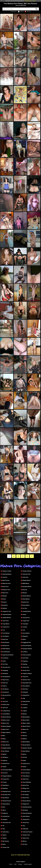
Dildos (24, 639)
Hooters (4, 686)
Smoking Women (27, 807)
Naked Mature (26, 742)
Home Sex (5, 683)
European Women (27, 649)
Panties (4, 767)
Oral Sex (25, 757)
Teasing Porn (26, 819)
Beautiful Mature (27, 587)
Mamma (25, 714)
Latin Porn (5, 708)
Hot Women (5, 689)
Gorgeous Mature (27, 673)
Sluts (4, 807)
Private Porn (6, 779)
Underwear (25, 829)
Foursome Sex (6, 667)
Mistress (25, 736)
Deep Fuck (5, 639)
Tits (3, 826)
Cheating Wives (27, 611)
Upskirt (4, 835)
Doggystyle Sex (27, 642)
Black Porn (5, 593)
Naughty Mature (7, 748)
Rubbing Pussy (6, 791)
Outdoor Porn (26, 764)
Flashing (25, 664)
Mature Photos (26, 726)
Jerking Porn (26, 695)
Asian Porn (25, 577)
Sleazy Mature (6, 804)
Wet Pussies (6, 841)
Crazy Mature (6, 624)
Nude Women (26, 751)
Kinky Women (26, 701)
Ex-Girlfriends (6, 652)
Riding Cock (26, 788)
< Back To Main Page (20, 5)
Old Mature (5, 757)
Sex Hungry (26, 795)
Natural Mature (26, 745)
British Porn (26, 602)
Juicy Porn (5, 701)
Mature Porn (6, 729)
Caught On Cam (7, 611)
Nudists (4, 754)
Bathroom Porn (6, 583)
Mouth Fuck (6, 742)
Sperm (4, 810)
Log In (34, 1)
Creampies (25, 624)
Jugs (24, 698)
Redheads (5, 788)
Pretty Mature (26, 776)
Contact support (28, 864)
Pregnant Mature (7, 776)
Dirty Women (6, 642)
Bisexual (25, 590)
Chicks (24, 614)
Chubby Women (7, 618)
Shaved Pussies (7, 801)
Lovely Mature (6, 714)
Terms (11, 864)
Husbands (25, 692)
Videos (21, 12)
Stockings (25, 810)
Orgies (24, 760)
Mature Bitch (26, 720)
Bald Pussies (6, 580)
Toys (24, 826)
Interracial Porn (7, 695)
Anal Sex (5, 577)
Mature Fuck (6, 723)
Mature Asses (6, 720)
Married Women (7, 717)
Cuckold (25, 627)
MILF (4, 736)
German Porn (26, 670)
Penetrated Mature (7, 770)
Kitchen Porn (6, 705)
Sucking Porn (6, 816)
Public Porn (26, 779)
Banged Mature (26, 580)
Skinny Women (26, 801)
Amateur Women (27, 571)
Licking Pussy (6, 711)
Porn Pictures (26, 773)
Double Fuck (6, 646)
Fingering (25, 661)
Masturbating (26, 717)
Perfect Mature (26, 770)
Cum (4, 630)
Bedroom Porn (6, 590)
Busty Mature (26, 605)
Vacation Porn (26, 835)
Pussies (4, 782)
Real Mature (6, 785)
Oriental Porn (6, 764)
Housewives (6, 692)
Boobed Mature (27, 596)
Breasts (4, 602)
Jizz (3, 698)
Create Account (28, 1)
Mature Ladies (26, 723)
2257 (15, 864)
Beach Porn (5, 587)
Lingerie (25, 711)
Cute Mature (6, 636)
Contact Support (20, 862)
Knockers (25, 705)
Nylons (24, 754)
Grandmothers (6, 677)
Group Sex (25, 677)
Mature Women (6, 732)
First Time (5, 664)
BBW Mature (26, 583)
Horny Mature (26, 686)
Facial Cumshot (27, 655)
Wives (4, 844)
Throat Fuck (26, 823)
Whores (25, 841)
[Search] (21, 9)
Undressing (5, 832)
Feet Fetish (25, 658)
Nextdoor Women (27, 748)
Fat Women (5, 658)
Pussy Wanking (27, 782)
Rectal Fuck (26, 785)
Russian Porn (26, 791)
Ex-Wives (25, 652)
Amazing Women (7, 574)
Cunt (24, 630)
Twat (4, 829)
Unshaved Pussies (27, 832)
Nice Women (6, 751)
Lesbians (25, 708)
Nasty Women (6, 745)
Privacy (20, 864)
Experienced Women (8, 655)
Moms (4, 739)
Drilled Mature (6, 649)
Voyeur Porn (26, 838)
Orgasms (5, 760)
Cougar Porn (26, 621)
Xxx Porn (25, 844)
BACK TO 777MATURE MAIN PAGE (20, 855)
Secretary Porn (6, 795)
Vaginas (4, 838)
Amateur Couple (7, 571)
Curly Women (6, 633)
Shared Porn (26, 798)
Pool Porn (5, 773)
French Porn (26, 667)
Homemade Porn (27, 683)
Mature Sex (25, 729)
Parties (24, 767)
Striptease (5, 813)
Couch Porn (6, 621)
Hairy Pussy (6, 680)
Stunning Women (27, 813)
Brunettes (5, 605)
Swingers (5, 819)
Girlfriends (5, 673)
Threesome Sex (7, 823)
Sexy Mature (6, 798)
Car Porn (25, 608)
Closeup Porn (26, 618)
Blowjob (5, 596)
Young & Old (6, 847)
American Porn (26, 574)
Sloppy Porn (26, 804)
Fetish (4, 661)
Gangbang (5, 670)
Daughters (25, 636)
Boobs (4, 599)
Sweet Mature (26, 816)
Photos (28, 12)
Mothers (25, 739)
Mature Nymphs (7, 726)
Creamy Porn (6, 627)
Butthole (5, 608)
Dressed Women (27, 646)
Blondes (25, 593)
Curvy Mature (26, 633)
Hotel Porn (25, 689)
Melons (24, 732)
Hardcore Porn (26, 680)
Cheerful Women (7, 614)
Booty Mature (26, 599)
